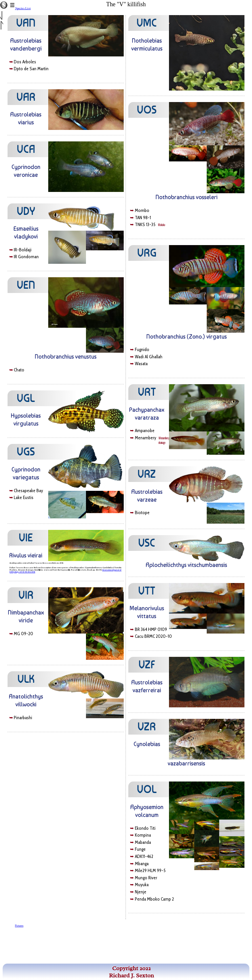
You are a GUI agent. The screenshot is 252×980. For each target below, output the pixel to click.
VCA (26, 149)
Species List (23, 8)
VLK (26, 679)
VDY (26, 211)
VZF (147, 665)
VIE (26, 538)
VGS (26, 452)
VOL (147, 789)
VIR (26, 595)
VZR (147, 727)
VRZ (147, 474)
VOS (147, 110)
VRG (147, 253)
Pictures (19, 926)
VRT (147, 392)
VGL (26, 398)
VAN (26, 23)
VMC (147, 23)
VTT (147, 591)
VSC (147, 543)
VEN (26, 285)
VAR (26, 97)
